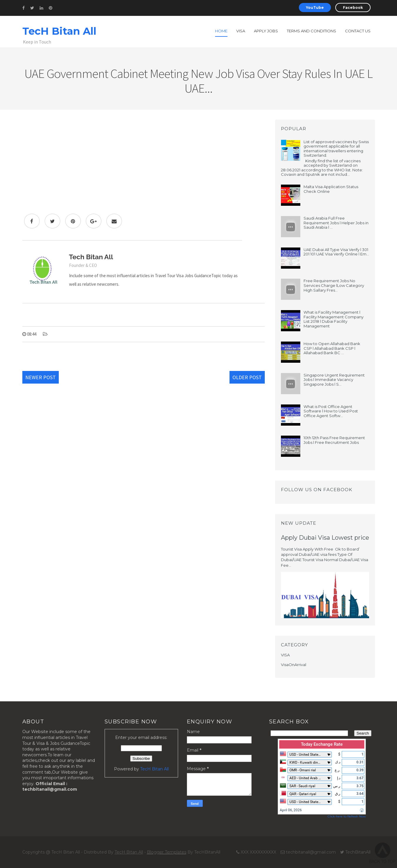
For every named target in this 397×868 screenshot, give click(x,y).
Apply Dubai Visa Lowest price (325, 538)
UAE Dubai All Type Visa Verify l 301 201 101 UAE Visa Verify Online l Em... (336, 252)
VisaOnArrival (294, 665)
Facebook (353, 7)
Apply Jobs (266, 31)
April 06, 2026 (291, 810)
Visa (241, 31)
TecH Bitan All (59, 31)
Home (221, 31)
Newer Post (41, 377)
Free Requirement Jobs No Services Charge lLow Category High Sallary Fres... (334, 285)
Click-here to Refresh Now (347, 816)
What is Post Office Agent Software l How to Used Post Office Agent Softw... (331, 411)
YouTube (315, 7)
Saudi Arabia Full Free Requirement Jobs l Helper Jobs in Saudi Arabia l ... (336, 223)
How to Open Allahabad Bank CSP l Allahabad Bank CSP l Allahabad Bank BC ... (332, 348)
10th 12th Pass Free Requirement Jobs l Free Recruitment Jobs (334, 440)
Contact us (358, 31)
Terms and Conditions (311, 31)
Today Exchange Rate (322, 744)
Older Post (247, 377)
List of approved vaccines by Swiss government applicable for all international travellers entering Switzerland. (336, 149)
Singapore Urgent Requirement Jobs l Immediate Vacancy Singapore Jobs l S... (334, 380)
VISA (285, 655)
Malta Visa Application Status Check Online (331, 189)
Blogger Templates (167, 852)
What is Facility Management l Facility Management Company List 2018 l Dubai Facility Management (334, 319)
